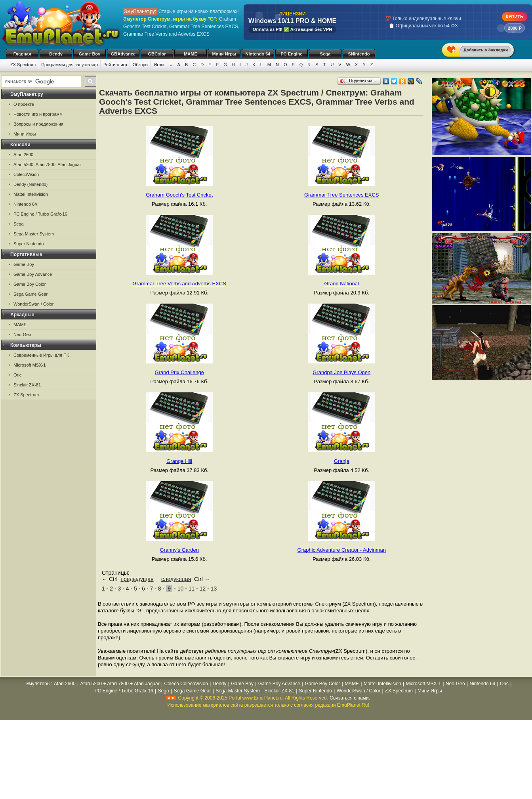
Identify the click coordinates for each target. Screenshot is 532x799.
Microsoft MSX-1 (30, 365)
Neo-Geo (22, 335)
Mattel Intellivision (31, 194)
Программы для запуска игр (70, 65)
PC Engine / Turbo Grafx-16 (40, 214)
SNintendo (359, 54)
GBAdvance (123, 54)
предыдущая (137, 579)
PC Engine (291, 54)
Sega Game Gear (31, 294)
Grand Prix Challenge (179, 372)
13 (214, 589)
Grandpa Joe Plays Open (341, 372)
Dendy (56, 54)
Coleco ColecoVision (186, 684)
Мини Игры (224, 54)
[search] (41, 82)
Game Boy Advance (33, 274)
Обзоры (141, 65)
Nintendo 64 (258, 54)
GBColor (157, 54)
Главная (22, 54)
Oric (17, 375)
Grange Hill (179, 461)
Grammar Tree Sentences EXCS (342, 195)
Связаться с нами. (350, 698)
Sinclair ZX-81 (27, 385)
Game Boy (90, 54)
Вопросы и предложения (38, 124)
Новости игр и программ (38, 114)
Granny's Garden (179, 550)
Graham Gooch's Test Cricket (179, 195)
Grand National (342, 284)
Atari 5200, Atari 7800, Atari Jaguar (47, 164)
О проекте (24, 104)
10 (181, 589)
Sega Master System (34, 234)
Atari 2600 (23, 155)
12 (203, 589)
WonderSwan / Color (33, 304)
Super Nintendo (29, 244)
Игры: (159, 65)
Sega (325, 54)
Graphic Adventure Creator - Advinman (342, 550)
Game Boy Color (30, 284)
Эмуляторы (38, 684)
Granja (342, 461)
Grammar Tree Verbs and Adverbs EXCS (179, 284)
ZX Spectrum (23, 65)
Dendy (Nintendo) (31, 184)
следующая (176, 579)
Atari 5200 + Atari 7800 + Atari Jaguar (120, 684)
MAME (191, 54)
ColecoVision (26, 174)
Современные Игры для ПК (41, 355)
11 (192, 589)
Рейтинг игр (115, 65)
